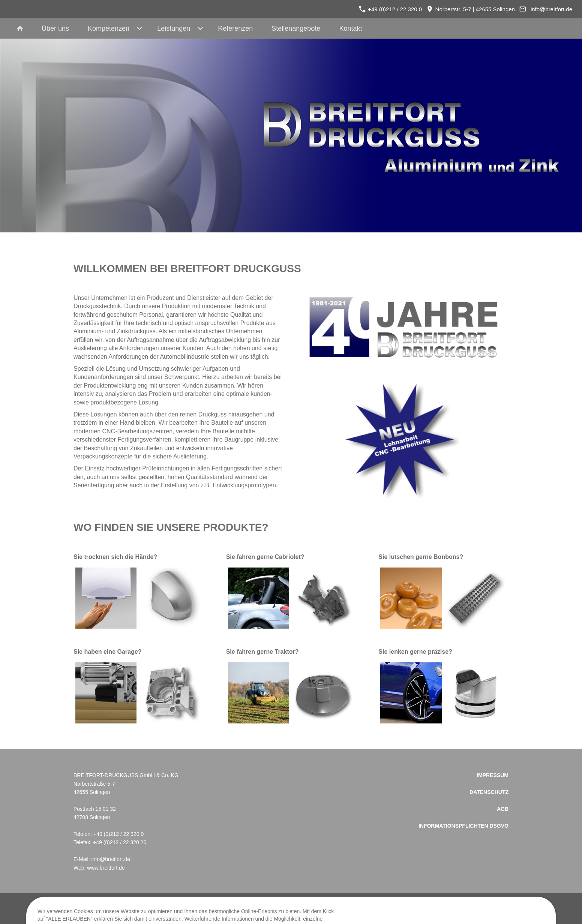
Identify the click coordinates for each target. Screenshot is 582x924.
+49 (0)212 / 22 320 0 (390, 9)
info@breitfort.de (551, 9)
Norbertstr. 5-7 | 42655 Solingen (471, 9)
